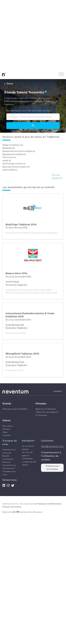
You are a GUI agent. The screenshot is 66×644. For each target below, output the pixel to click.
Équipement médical (14, 154)
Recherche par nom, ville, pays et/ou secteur (29, 111)
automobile (10, 170)
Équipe (6, 456)
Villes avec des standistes (15, 409)
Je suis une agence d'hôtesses (27, 456)
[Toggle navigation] (61, 74)
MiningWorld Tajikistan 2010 (22, 354)
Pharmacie (9, 157)
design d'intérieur (13, 145)
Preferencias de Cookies (52, 468)
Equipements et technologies (19, 151)
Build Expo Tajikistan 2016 (21, 225)
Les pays (7, 435)
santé (7, 161)
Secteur (6, 429)
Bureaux (7, 462)
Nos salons (8, 426)
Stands (7, 404)
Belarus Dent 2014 (17, 273)
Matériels (9, 148)
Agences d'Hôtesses (46, 409)
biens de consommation (16, 167)
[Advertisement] (33, 35)
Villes (5, 432)
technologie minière (14, 164)
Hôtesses (41, 404)
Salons (6, 421)
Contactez (8, 459)
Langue (58, 391)
